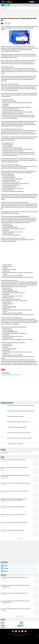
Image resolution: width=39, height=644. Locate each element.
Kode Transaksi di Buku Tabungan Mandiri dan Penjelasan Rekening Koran (16, 586)
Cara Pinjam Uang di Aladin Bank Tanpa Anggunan (12, 530)
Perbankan (6, 568)
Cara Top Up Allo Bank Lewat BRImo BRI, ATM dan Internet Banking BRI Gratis (16, 602)
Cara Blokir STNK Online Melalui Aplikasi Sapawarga (13, 507)
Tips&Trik (6, 571)
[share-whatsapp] (9, 5)
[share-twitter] (6, 5)
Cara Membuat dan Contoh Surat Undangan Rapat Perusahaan (15, 483)
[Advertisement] (19, 13)
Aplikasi (6, 566)
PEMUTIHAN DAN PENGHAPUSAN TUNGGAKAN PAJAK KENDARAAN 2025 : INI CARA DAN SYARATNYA (13, 500)
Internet (21, 624)
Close (19, 626)
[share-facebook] (3, 5)
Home (2, 8)
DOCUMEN (21, 622)
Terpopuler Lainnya (20, 616)
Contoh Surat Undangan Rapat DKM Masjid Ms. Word (13, 460)
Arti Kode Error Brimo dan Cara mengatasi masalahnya (15, 593)
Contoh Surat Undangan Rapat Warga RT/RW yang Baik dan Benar (15, 468)
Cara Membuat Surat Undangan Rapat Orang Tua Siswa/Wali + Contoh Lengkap (15, 476)
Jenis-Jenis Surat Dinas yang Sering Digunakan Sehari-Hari (14, 491)
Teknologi (22, 626)
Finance (3, 370)
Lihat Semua (20, 539)
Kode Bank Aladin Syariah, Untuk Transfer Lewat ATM (13, 515)
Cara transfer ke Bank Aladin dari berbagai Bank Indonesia (14, 522)
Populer (32, 2)
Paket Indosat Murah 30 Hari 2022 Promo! (12, 375)
